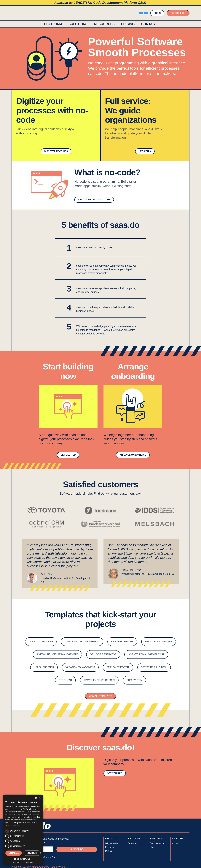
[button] (78, 24)
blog (152, 847)
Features (110, 847)
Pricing (128, 24)
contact (149, 24)
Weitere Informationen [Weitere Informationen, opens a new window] (15, 825)
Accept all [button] (14, 853)
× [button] (40, 798)
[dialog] (23, 830)
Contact (176, 843)
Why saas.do (111, 843)
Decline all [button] (32, 853)
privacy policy (49, 857)
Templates (133, 843)
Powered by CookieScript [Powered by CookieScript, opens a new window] (23, 862)
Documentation (157, 843)
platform (53, 24)
